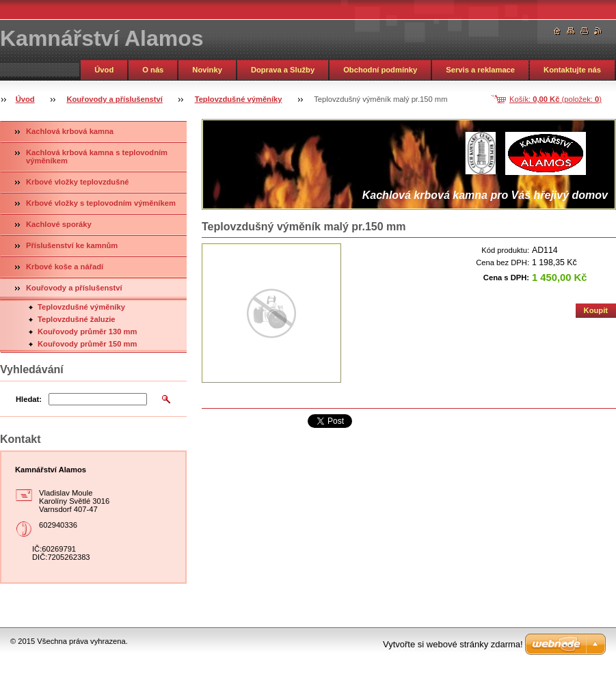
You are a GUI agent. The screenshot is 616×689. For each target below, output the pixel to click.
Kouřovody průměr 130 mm (87, 332)
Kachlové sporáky (59, 224)
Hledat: (29, 399)
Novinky (207, 70)
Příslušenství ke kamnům (72, 245)
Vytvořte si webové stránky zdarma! (453, 644)
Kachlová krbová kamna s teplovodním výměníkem (97, 157)
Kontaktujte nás (572, 70)
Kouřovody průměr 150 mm (87, 344)
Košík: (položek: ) (555, 99)
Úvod (104, 70)
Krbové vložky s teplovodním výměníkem (101, 203)
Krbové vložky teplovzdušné (77, 182)
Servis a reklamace (480, 70)
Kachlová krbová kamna (70, 131)
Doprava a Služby (283, 70)
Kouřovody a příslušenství (115, 99)
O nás (153, 70)
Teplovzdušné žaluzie (77, 319)
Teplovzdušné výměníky (239, 99)
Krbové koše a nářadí (65, 267)
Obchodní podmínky (380, 70)
